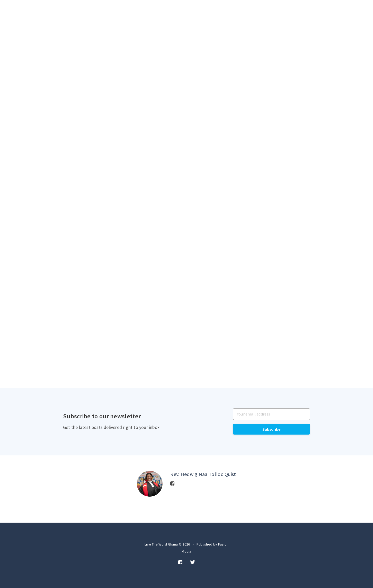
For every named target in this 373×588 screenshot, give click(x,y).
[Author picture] (150, 484)
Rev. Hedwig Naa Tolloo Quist (203, 474)
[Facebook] (172, 484)
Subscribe (272, 429)
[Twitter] (193, 563)
